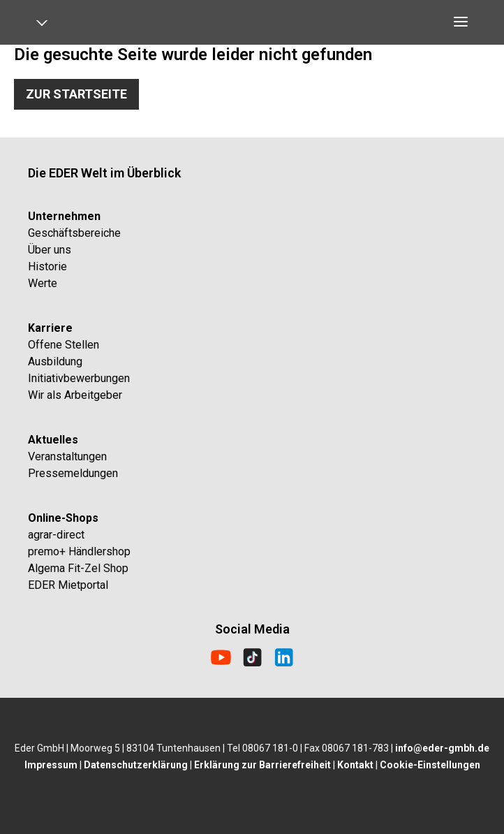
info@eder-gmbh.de (442, 748)
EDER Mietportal (68, 585)
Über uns (50, 250)
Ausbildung (55, 361)
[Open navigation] (47, 26)
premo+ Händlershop (79, 551)
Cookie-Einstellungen (430, 765)
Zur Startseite (76, 94)
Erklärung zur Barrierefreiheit (262, 765)
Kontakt (355, 765)
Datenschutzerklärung (136, 765)
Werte (43, 283)
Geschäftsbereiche (74, 233)
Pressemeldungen (73, 473)
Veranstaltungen (67, 456)
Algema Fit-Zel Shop (78, 568)
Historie (47, 266)
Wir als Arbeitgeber (75, 395)
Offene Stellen (64, 345)
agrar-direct (56, 535)
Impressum (51, 765)
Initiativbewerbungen (79, 378)
